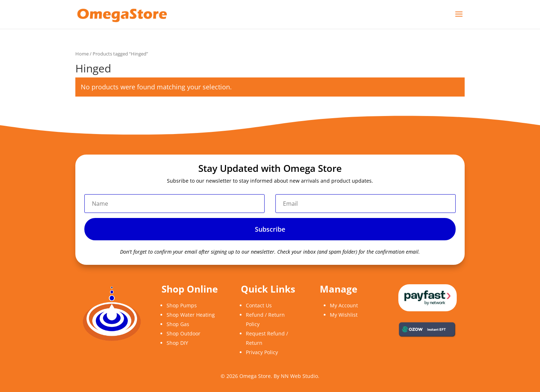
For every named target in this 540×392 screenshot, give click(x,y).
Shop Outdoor (183, 333)
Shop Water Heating (191, 315)
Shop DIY (177, 343)
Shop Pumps (182, 305)
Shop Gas (178, 324)
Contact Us (259, 305)
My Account (344, 305)
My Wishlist (344, 315)
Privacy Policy (262, 352)
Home (82, 54)
